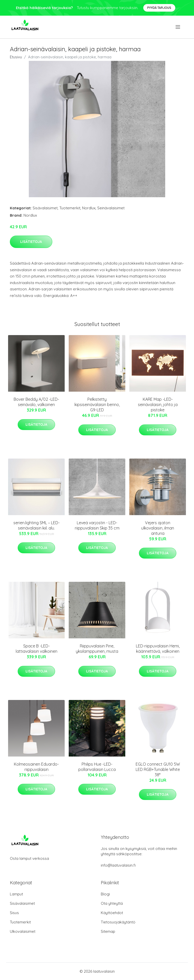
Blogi (105, 894)
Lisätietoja (31, 242)
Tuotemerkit (70, 208)
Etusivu (16, 57)
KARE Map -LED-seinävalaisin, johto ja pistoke (158, 405)
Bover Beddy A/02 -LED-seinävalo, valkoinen (36, 402)
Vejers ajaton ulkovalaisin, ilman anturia (158, 528)
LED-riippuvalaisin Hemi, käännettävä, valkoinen (158, 649)
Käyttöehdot (112, 913)
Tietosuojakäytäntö (118, 922)
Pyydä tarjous (159, 8)
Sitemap (108, 931)
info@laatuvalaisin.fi (118, 865)
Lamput (16, 894)
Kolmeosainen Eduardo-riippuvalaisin (36, 767)
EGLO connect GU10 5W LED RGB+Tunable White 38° (158, 769)
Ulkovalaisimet (23, 931)
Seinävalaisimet (111, 208)
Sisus (14, 913)
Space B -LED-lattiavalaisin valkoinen (37, 649)
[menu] (178, 27)
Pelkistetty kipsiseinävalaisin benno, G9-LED (97, 405)
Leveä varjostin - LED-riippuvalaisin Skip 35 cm (97, 525)
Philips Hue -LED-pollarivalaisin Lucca (97, 767)
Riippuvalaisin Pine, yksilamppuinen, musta (97, 649)
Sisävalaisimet (45, 208)
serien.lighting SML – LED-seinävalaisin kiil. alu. (37, 525)
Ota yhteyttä (112, 903)
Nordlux (89, 208)
